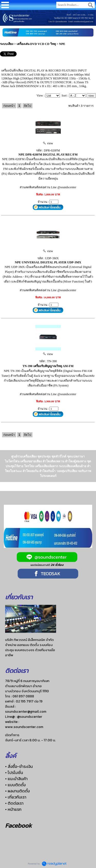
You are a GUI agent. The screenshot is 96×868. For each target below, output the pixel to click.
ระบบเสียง (7, 44)
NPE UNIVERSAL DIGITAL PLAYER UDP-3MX (48, 262)
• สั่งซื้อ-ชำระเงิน (19, 766)
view (48, 143)
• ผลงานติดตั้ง (17, 791)
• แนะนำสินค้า (16, 779)
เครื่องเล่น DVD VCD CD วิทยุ (36, 44)
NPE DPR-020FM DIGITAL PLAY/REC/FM (48, 155)
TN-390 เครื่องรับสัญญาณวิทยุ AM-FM (48, 366)
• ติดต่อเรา (14, 803)
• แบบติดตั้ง (15, 785)
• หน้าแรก (13, 809)
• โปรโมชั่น (14, 772)
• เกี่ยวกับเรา (16, 797)
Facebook (18, 825)
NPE (62, 44)
